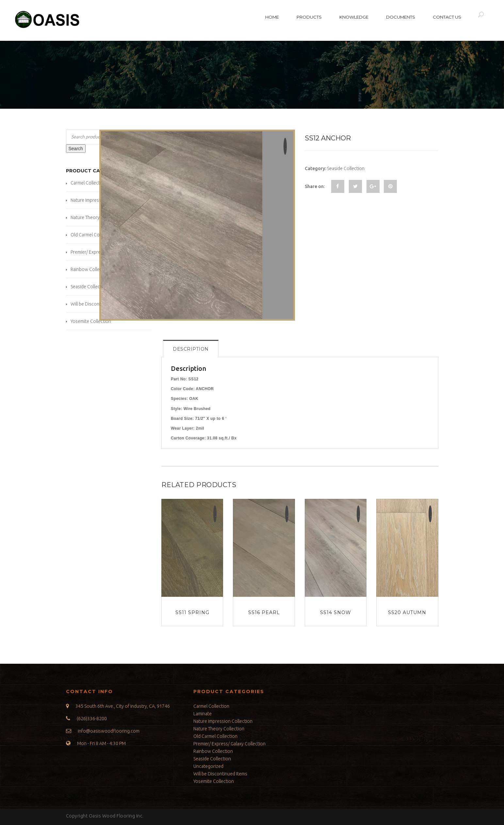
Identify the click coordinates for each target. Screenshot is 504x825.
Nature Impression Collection (223, 721)
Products (309, 17)
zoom (112, 137)
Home (272, 17)
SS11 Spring (192, 612)
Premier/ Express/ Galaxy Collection (229, 744)
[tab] (191, 349)
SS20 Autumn (407, 612)
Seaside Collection (89, 287)
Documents (401, 17)
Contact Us (447, 17)
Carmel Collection (89, 183)
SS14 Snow (336, 612)
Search (76, 149)
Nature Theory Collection (96, 217)
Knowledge (354, 17)
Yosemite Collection (91, 321)
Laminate (203, 714)
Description (191, 349)
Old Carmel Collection (93, 235)
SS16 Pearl (264, 612)
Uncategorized (208, 766)
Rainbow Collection (90, 269)
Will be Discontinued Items (98, 304)
